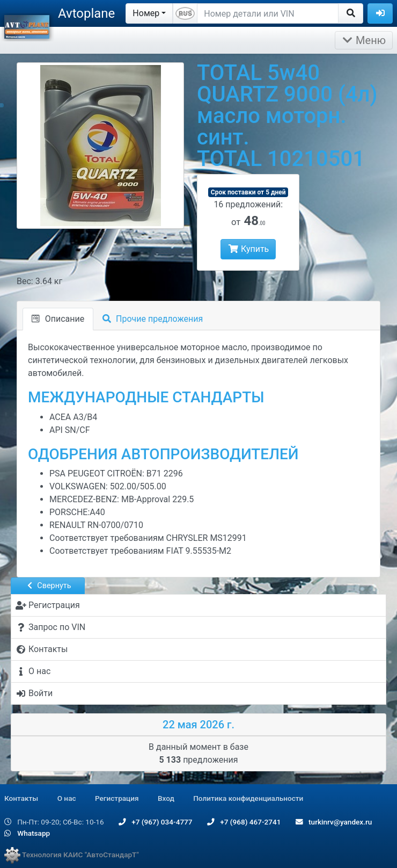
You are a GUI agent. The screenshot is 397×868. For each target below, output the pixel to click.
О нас (67, 798)
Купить (248, 249)
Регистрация (117, 798)
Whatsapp (27, 833)
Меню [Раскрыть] (364, 40)
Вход (166, 798)
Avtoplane (86, 13)
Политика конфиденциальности (248, 798)
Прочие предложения (153, 319)
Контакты (21, 798)
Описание (58, 319)
